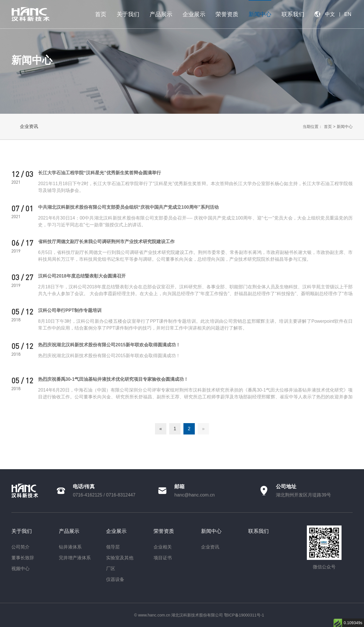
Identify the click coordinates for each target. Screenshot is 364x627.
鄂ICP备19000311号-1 (244, 615)
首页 (328, 127)
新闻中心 (345, 127)
